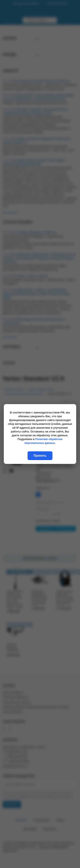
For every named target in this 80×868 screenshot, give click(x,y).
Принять (40, 456)
